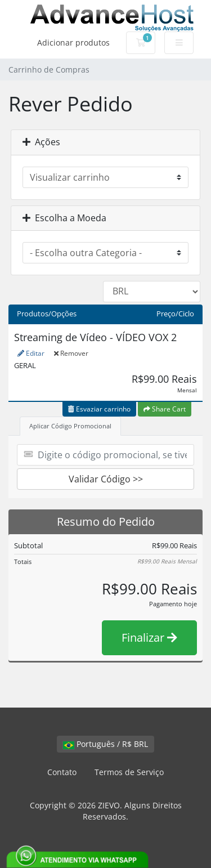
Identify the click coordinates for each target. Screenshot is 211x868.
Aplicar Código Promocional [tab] (70, 426)
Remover (71, 353)
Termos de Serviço (129, 772)
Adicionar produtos (73, 42)
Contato (62, 772)
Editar (31, 353)
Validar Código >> (106, 479)
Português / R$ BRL (105, 744)
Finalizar (149, 637)
